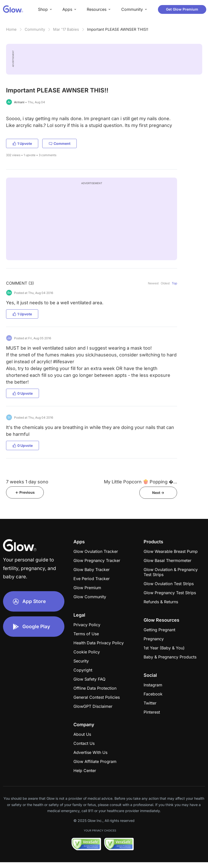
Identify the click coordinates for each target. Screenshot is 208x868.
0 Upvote (23, 393)
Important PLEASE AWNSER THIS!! (118, 29)
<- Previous (25, 492)
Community (35, 29)
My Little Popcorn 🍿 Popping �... (140, 482)
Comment (59, 143)
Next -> (158, 493)
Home (11, 29)
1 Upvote (22, 143)
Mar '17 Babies (66, 29)
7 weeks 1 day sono (27, 482)
